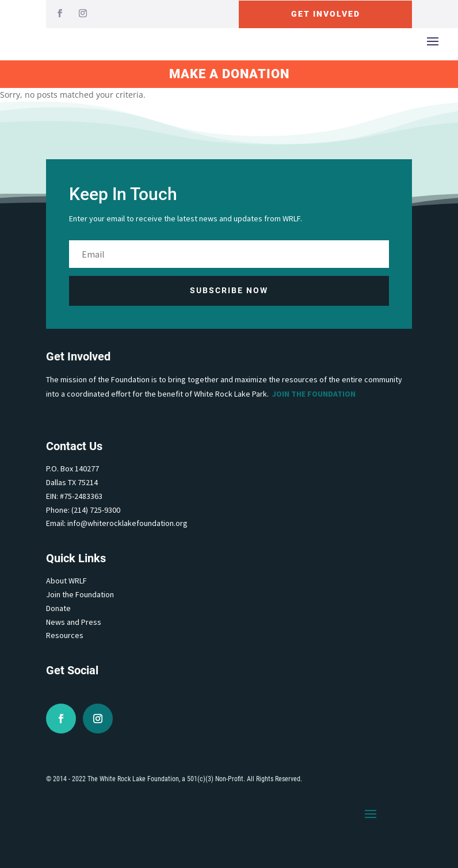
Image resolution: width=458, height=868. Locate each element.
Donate (58, 608)
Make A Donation (229, 74)
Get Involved (326, 14)
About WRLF (66, 581)
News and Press (74, 622)
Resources (65, 635)
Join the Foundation (314, 394)
